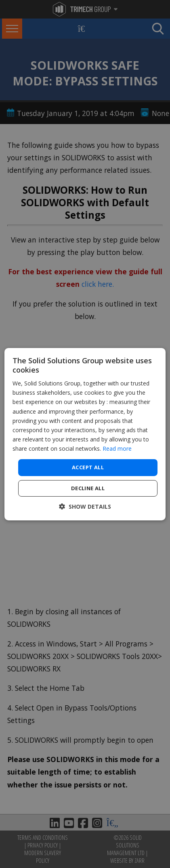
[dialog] (85, 434)
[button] (85, 507)
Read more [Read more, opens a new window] (117, 449)
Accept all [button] (88, 467)
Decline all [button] (88, 488)
